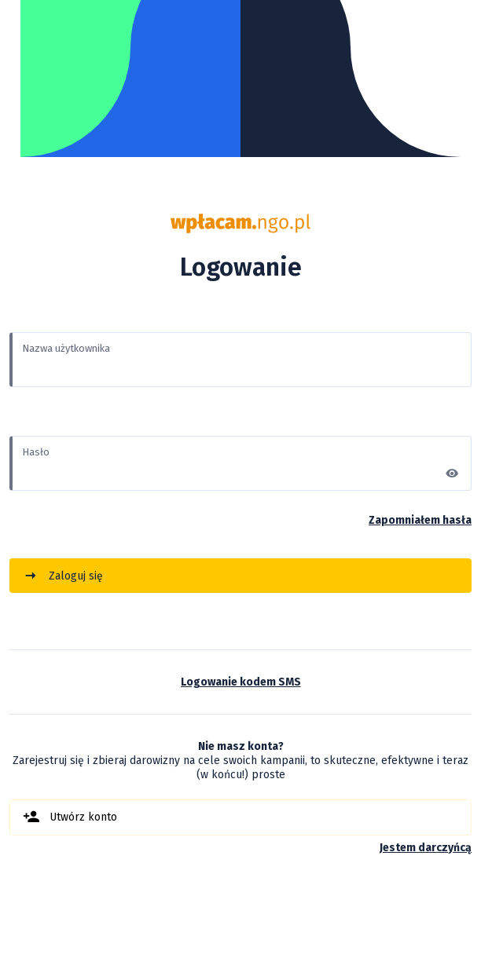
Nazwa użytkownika (66, 348)
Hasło (36, 452)
